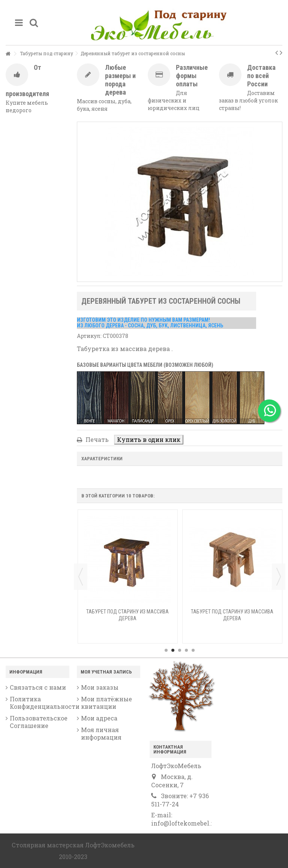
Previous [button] (81, 577)
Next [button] (279, 577)
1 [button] (166, 650)
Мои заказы (100, 687)
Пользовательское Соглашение (39, 722)
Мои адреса (99, 718)
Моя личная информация (101, 734)
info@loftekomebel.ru (184, 823)
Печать (96, 439)
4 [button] (186, 650)
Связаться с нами (38, 687)
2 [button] (173, 650)
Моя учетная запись (106, 672)
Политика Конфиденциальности (40, 703)
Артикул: (89, 336)
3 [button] (180, 650)
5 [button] (193, 650)
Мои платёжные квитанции (106, 703)
